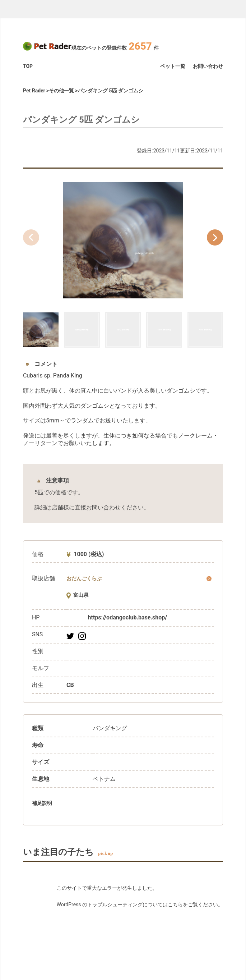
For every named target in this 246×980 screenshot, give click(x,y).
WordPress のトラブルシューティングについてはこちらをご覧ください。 (140, 905)
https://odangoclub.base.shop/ (128, 617)
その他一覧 (61, 91)
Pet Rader (34, 91)
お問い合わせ (208, 66)
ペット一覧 (173, 66)
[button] (215, 237)
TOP (28, 66)
